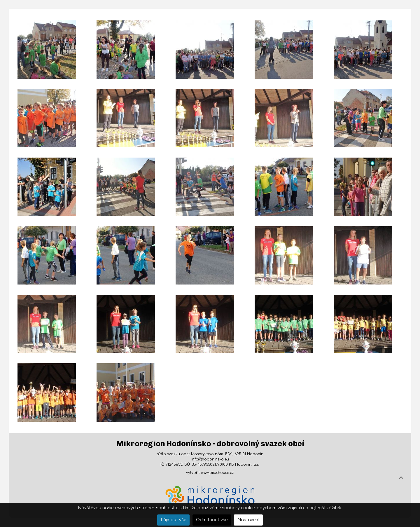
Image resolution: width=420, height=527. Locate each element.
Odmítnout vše (212, 520)
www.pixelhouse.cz (217, 473)
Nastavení (248, 520)
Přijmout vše (173, 520)
